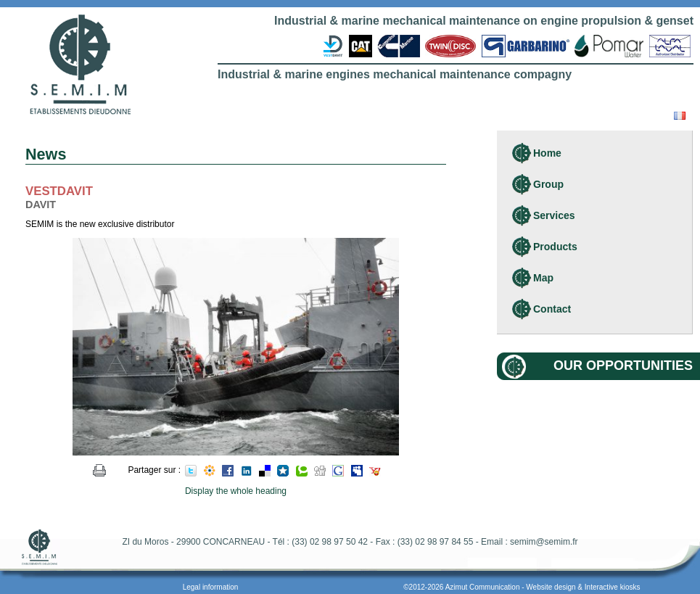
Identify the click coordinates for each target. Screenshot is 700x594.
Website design (551, 587)
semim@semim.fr (544, 542)
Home (547, 153)
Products (555, 247)
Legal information (211, 587)
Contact (552, 309)
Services (554, 215)
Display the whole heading (236, 491)
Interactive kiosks (613, 587)
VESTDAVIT (59, 191)
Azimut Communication (483, 587)
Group (548, 184)
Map (543, 278)
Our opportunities (623, 366)
